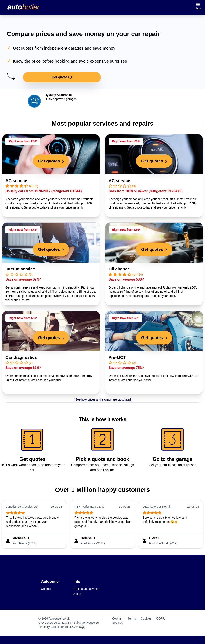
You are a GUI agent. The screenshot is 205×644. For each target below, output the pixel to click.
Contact (46, 589)
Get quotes (62, 77)
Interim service (20, 269)
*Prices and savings (86, 589)
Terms (132, 618)
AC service (16, 181)
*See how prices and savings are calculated (103, 399)
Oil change (119, 269)
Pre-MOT (117, 357)
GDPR (161, 618)
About (77, 594)
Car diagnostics (21, 357)
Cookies (146, 618)
